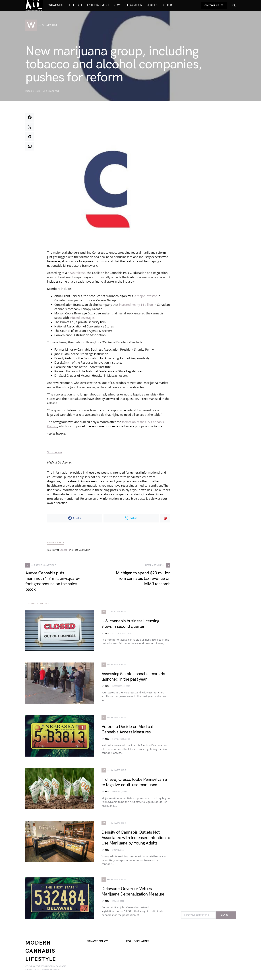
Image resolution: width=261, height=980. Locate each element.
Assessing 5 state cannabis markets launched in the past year (133, 677)
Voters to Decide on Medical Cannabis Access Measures (127, 729)
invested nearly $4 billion (136, 305)
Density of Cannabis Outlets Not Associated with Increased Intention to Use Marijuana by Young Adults (136, 838)
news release (76, 273)
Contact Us (214, 5)
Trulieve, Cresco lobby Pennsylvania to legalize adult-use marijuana (134, 782)
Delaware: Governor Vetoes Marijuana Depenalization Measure (133, 891)
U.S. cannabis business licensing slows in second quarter (130, 624)
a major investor (146, 296)
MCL (107, 633)
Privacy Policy (97, 941)
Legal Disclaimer (137, 941)
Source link (55, 452)
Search (226, 915)
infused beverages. (82, 318)
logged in (65, 550)
